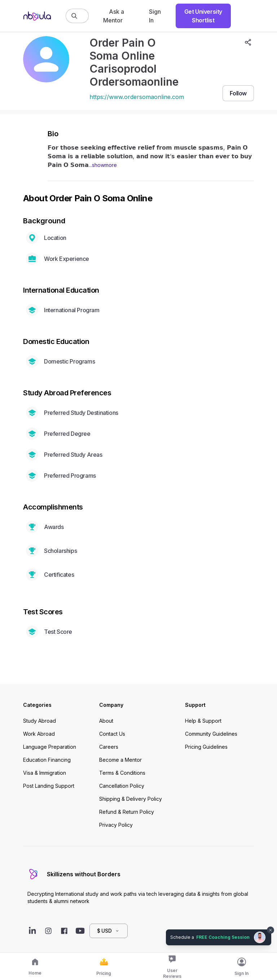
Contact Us (112, 734)
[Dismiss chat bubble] (271, 930)
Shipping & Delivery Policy (131, 799)
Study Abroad (39, 721)
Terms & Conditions (122, 773)
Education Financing (47, 760)
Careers (109, 747)
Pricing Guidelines (206, 747)
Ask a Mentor (114, 16)
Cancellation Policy (122, 786)
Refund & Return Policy (127, 812)
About (106, 721)
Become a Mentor (120, 760)
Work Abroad (39, 734)
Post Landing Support (49, 786)
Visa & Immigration (45, 773)
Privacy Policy (116, 825)
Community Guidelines (211, 734)
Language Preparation (50, 747)
